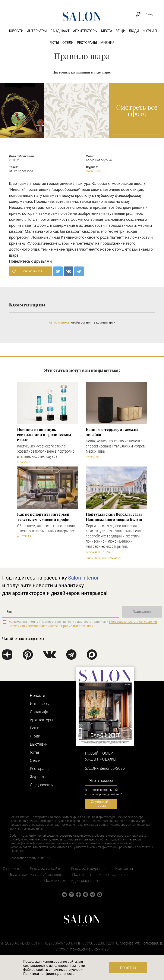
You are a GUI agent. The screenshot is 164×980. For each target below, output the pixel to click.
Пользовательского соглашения (133, 622)
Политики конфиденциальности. (49, 974)
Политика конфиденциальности (72, 881)
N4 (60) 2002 (94, 171)
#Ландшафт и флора (100, 552)
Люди (134, 31)
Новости (15, 31)
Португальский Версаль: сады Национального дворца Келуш (114, 517)
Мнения (107, 43)
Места (107, 31)
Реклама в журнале (88, 869)
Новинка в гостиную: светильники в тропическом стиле (44, 434)
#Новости (24, 462)
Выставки (39, 744)
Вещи (120, 31)
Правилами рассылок (77, 626)
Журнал (150, 31)
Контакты (124, 869)
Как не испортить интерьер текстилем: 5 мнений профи (43, 517)
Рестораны (87, 43)
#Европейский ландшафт (103, 558)
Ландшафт (60, 31)
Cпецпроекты (42, 785)
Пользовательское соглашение (100, 875)
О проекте (11, 869)
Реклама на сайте (45, 869)
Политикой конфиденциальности (33, 626)
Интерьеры (37, 31)
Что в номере (101, 781)
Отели (68, 43)
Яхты (54, 43)
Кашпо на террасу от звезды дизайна (112, 432)
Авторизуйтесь (59, 322)
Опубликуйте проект (101, 804)
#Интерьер (24, 536)
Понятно (128, 968)
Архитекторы (85, 31)
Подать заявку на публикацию (35, 875)
